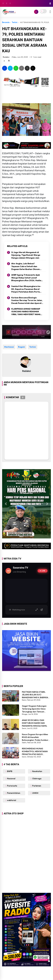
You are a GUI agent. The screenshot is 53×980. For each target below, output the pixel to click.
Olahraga (37, 779)
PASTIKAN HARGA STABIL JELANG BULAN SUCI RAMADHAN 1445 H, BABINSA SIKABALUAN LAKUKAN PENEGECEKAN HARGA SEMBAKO (35, 695)
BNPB (9, 771)
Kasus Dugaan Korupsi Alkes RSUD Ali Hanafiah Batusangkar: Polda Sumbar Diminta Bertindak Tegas (35, 737)
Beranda (6, 22)
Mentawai (9, 347)
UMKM (35, 793)
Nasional (11, 779)
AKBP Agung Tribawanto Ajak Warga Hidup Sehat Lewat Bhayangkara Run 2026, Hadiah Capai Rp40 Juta (27, 278)
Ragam (22, 347)
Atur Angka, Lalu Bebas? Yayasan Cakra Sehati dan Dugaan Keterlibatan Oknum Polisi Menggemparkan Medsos (27, 266)
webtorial (11, 800)
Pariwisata (12, 786)
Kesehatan (37, 771)
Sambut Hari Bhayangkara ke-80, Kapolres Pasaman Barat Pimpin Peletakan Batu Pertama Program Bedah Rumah (27, 289)
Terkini (15, 22)
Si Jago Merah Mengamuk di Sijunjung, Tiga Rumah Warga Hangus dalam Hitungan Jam (26, 255)
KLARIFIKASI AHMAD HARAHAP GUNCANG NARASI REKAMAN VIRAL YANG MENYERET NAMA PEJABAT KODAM (26, 312)
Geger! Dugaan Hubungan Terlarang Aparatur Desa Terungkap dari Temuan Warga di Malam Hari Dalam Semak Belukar (35, 709)
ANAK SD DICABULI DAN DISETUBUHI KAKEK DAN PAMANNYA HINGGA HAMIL (35, 723)
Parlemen (36, 786)
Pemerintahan (13, 793)
